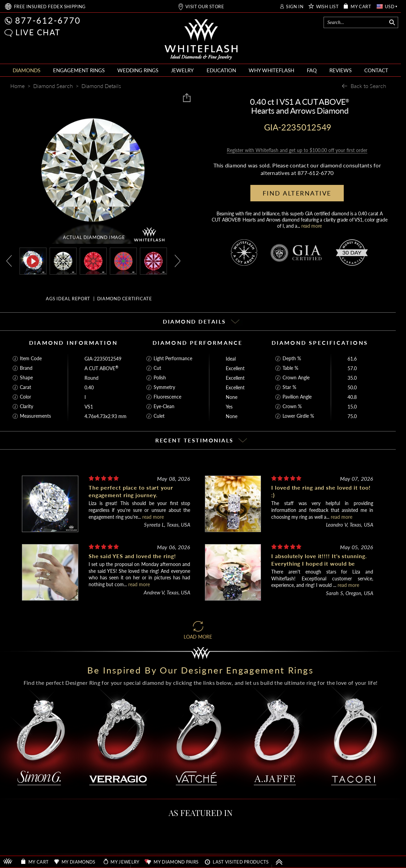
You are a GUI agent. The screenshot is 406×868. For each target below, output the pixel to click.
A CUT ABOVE (101, 368)
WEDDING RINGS (138, 70)
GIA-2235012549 (103, 359)
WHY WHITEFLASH (271, 70)
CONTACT (376, 70)
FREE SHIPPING (50, 7)
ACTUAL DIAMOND (94, 237)
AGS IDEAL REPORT (68, 299)
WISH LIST (328, 7)
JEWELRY (182, 70)
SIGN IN (295, 7)
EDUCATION (221, 70)
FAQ (312, 70)
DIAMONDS (27, 70)
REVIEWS (340, 70)
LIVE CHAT (38, 32)
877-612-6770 (48, 20)
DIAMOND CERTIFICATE (125, 299)
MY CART (361, 7)
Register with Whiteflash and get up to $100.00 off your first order (297, 150)
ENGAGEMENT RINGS (79, 70)
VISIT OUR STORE (205, 7)
